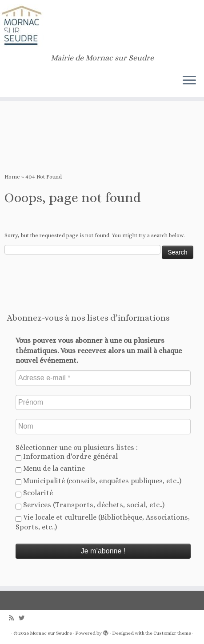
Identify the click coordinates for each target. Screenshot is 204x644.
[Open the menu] (189, 81)
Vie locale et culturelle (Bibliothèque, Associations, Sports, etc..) (103, 522)
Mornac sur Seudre (51, 633)
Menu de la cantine (50, 469)
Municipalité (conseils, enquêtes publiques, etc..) (98, 481)
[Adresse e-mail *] (103, 378)
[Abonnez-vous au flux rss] (14, 618)
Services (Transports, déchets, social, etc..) (90, 505)
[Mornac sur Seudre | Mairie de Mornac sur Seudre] (102, 27)
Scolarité (34, 493)
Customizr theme (172, 633)
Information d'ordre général (67, 457)
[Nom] (103, 426)
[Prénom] (103, 402)
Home (12, 177)
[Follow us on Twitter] (24, 618)
